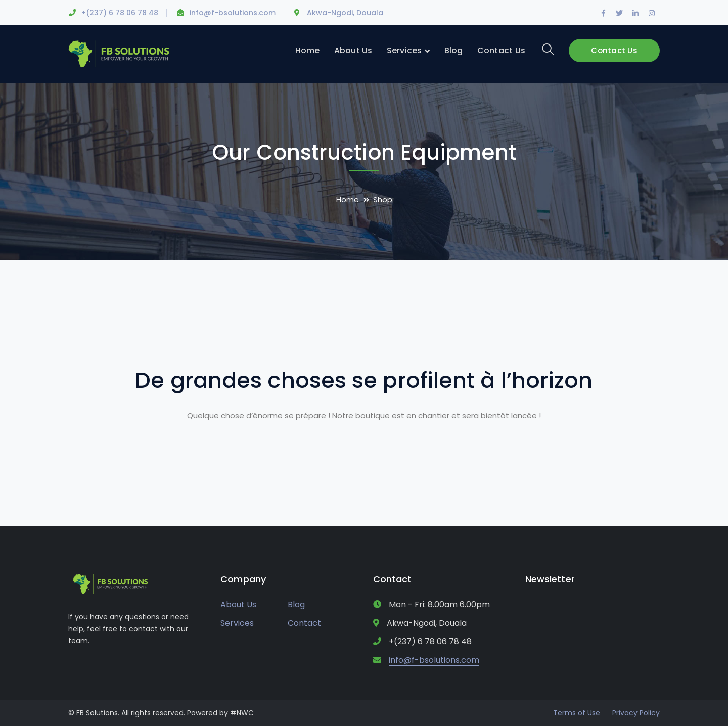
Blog (296, 604)
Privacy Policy (636, 713)
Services (237, 623)
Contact (304, 623)
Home (348, 199)
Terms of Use (577, 713)
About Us (238, 604)
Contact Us (614, 50)
